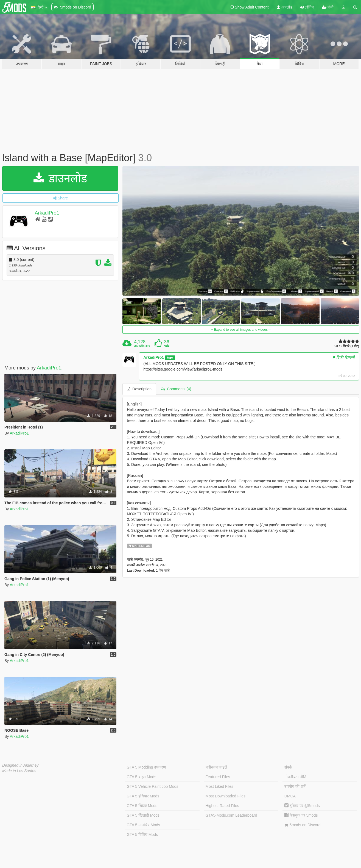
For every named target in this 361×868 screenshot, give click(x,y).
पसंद (167, 346)
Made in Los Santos (19, 771)
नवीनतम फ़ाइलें (216, 767)
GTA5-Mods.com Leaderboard (231, 815)
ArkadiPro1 (47, 213)
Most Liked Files (219, 786)
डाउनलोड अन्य (142, 346)
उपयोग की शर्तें (295, 786)
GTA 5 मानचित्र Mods (143, 825)
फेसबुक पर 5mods (301, 815)
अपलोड (284, 7)
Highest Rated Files (222, 806)
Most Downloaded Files (226, 796)
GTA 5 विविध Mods (142, 834)
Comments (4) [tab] (176, 389)
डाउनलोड (60, 178)
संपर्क (288, 767)
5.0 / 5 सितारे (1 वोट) (346, 346)
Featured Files (218, 777)
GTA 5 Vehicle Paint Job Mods (152, 786)
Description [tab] (139, 389)
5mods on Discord (303, 825)
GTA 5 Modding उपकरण (146, 767)
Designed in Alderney (20, 765)
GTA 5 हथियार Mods (143, 796)
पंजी (328, 7)
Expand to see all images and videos (241, 330)
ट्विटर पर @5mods (302, 806)
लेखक (170, 358)
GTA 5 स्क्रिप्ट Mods (142, 806)
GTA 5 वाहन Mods (141, 777)
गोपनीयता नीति (295, 777)
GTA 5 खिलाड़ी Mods (143, 815)
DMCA (290, 796)
